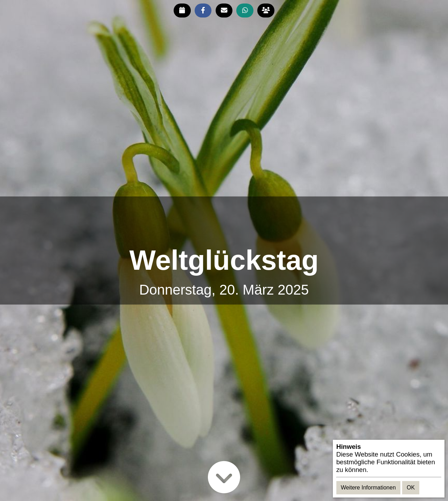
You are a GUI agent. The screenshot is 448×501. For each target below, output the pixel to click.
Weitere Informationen (368, 488)
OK (411, 488)
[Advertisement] (224, 221)
